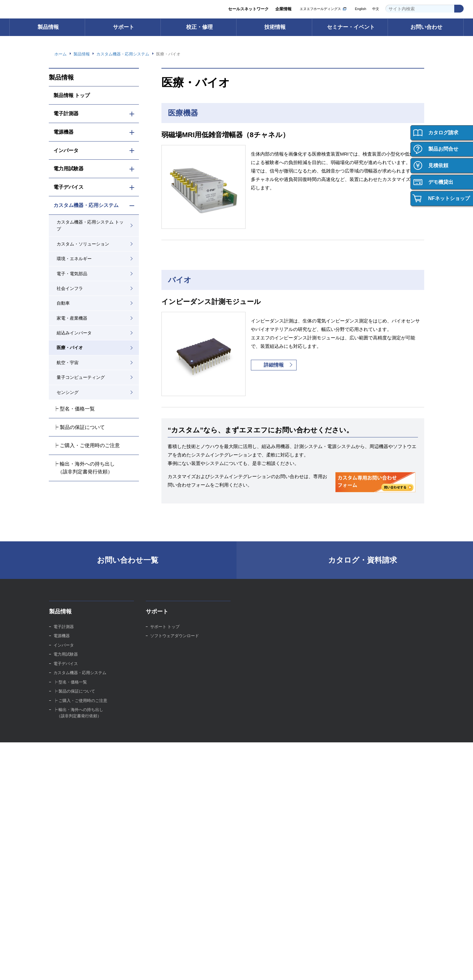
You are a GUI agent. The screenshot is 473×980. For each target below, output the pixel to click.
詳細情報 (274, 365)
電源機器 (64, 132)
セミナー (255, 778)
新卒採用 (351, 796)
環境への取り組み (166, 824)
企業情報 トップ (165, 769)
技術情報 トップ (358, 630)
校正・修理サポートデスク (271, 667)
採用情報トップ (357, 769)
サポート (124, 27)
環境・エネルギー (74, 259)
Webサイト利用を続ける (427, 965)
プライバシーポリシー (347, 938)
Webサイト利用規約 (256, 969)
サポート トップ (165, 630)
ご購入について (69, 753)
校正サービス (259, 640)
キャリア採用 (355, 805)
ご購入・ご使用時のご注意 (78, 787)
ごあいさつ (160, 778)
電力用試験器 (69, 168)
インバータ (66, 150)
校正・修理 (199, 27)
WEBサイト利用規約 (391, 938)
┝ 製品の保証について (79, 427)
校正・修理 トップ (263, 630)
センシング (68, 392)
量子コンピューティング (81, 377)
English (360, 9)
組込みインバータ (74, 333)
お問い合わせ (426, 27)
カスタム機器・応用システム (86, 205)
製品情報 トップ (72, 95)
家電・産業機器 (72, 318)
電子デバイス (69, 187)
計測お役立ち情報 (359, 658)
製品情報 (48, 27)
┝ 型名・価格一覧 (74, 409)
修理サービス (259, 649)
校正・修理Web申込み (268, 658)
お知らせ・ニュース (168, 852)
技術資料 (351, 667)
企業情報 (283, 9)
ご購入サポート (68, 778)
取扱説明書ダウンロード (173, 649)
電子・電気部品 (72, 274)
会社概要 (158, 796)
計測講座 (351, 649)
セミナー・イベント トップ (272, 769)
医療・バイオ (70, 348)
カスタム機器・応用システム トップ (90, 225)
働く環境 (351, 787)
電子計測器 (66, 113)
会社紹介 (351, 778)
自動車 (63, 303)
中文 (376, 9)
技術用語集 (353, 640)
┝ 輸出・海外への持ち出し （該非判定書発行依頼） (84, 468)
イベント (255, 787)
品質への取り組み (166, 833)
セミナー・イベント (351, 27)
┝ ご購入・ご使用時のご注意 (87, 445)
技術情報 (275, 27)
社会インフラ (70, 288)
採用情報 (350, 753)
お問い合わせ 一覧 (70, 901)
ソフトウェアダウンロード (175, 640)
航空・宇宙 (68, 363)
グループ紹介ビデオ (168, 787)
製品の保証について (72, 796)
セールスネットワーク (248, 9)
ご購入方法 (64, 769)
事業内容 (158, 805)
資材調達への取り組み (170, 842)
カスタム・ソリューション (83, 244)
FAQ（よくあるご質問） (173, 658)
